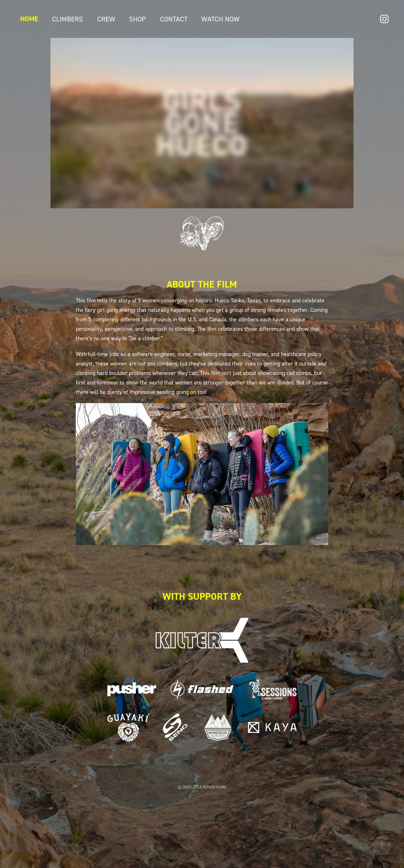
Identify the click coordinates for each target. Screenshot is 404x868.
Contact (174, 19)
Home (29, 19)
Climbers (68, 19)
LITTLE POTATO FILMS (209, 787)
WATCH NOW (220, 19)
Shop (137, 19)
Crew (106, 19)
